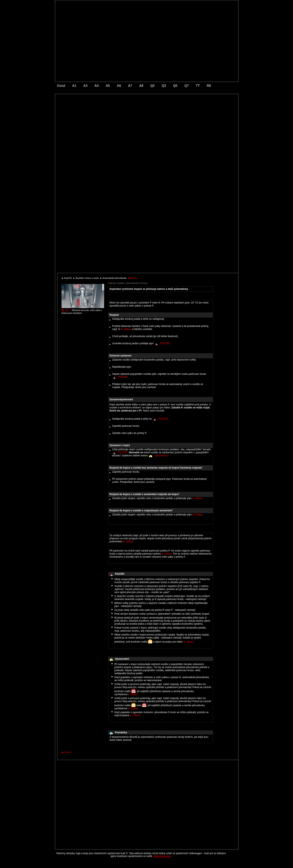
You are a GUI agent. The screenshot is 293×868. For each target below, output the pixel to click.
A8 (141, 86)
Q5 (175, 86)
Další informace (162, 856)
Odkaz (126, 329)
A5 (108, 86)
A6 (119, 86)
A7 (130, 86)
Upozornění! (161, 456)
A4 (96, 86)
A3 (85, 86)
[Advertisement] (118, 111)
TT (198, 86)
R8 (209, 86)
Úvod (61, 86)
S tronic (133, 278)
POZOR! (165, 343)
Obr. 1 (68, 310)
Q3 (164, 86)
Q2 (153, 86)
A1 (74, 86)
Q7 (186, 86)
